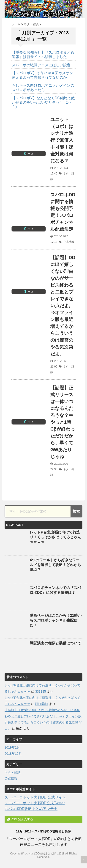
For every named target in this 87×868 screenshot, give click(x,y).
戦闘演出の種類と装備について (55, 643)
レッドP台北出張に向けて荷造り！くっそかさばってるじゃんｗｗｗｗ (55, 537)
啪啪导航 (42, 704)
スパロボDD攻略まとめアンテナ (31, 809)
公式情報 (69, 242)
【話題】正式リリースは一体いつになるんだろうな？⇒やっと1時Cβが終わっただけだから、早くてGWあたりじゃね (63, 422)
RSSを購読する (20, 819)
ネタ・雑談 (13, 772)
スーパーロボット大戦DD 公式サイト (35, 797)
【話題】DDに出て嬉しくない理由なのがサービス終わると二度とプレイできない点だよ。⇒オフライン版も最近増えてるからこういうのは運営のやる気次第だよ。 (63, 306)
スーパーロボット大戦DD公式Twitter (35, 803)
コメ (29, 154)
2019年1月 (12, 747)
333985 (41, 691)
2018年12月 (13, 754)
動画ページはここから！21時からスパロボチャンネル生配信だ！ (56, 620)
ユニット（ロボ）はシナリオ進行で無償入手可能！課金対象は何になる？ (62, 140)
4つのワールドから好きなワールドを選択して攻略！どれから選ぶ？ (55, 565)
